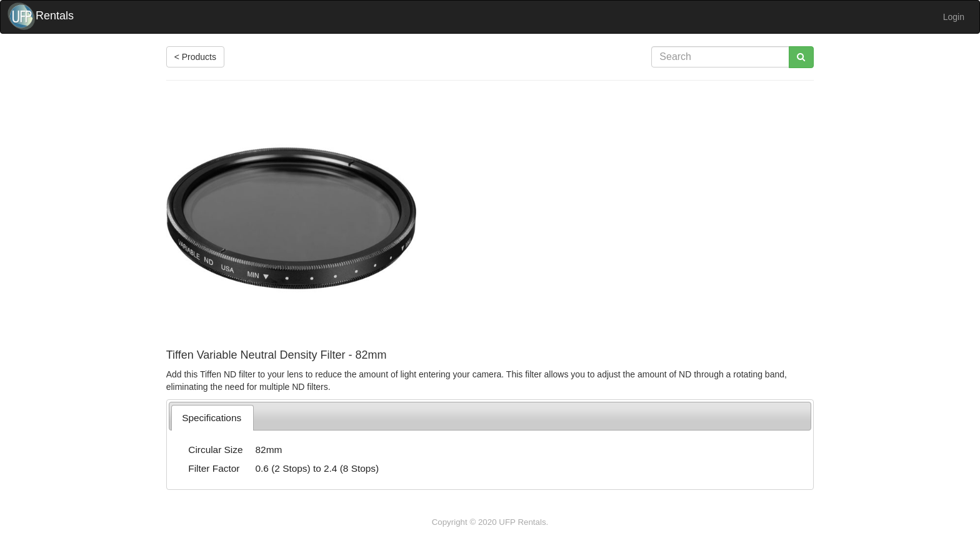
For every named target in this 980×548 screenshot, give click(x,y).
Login (954, 17)
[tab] (212, 418)
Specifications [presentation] (212, 418)
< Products (195, 57)
